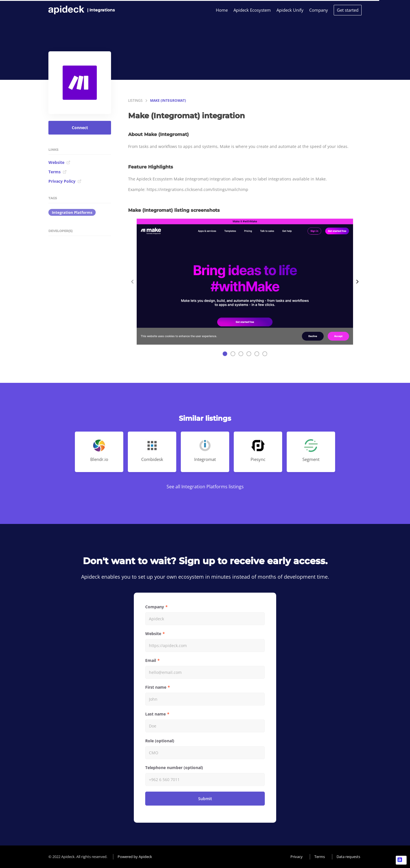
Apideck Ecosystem (252, 10)
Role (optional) (160, 741)
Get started (348, 10)
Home (222, 10)
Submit (205, 799)
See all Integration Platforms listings (205, 487)
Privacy (297, 857)
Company (319, 10)
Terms (58, 172)
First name (156, 687)
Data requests (348, 857)
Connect (80, 128)
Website (59, 162)
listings (135, 100)
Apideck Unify (290, 10)
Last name (155, 714)
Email (151, 660)
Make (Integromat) (168, 100)
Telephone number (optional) (174, 768)
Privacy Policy (65, 181)
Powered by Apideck (135, 857)
